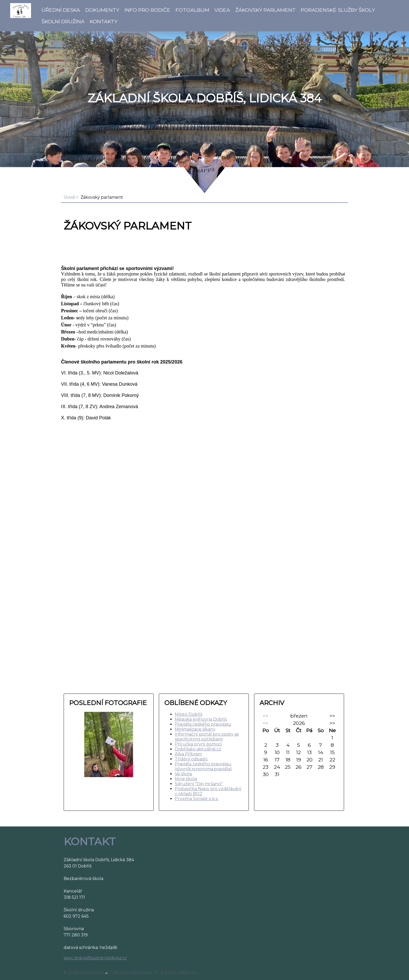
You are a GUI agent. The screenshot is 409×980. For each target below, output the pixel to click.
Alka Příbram (188, 754)
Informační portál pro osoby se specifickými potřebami (207, 737)
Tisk (115, 973)
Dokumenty (102, 10)
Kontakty (104, 21)
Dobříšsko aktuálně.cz (198, 749)
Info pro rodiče (147, 10)
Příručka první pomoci (198, 744)
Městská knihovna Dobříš (201, 719)
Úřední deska (61, 10)
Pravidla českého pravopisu (203, 724)
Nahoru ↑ (189, 973)
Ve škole (184, 774)
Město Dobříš (189, 714)
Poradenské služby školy (338, 10)
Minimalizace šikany (195, 729)
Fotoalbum (192, 10)
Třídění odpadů (191, 759)
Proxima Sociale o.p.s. (197, 799)
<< (266, 716)
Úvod (69, 197)
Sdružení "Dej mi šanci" (199, 784)
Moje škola (186, 779)
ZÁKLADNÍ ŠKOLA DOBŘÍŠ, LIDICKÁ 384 (204, 98)
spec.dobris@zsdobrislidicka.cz (95, 958)
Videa (222, 10)
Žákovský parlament (265, 10)
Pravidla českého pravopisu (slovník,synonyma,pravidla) (203, 766)
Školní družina (63, 21)
